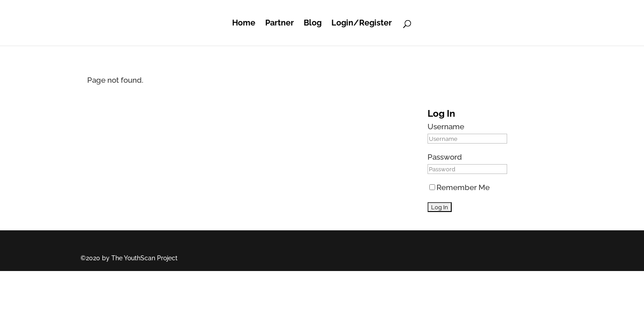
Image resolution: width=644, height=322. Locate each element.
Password (445, 157)
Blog (313, 23)
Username (446, 127)
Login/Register (362, 23)
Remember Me (460, 187)
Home (244, 23)
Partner (280, 23)
